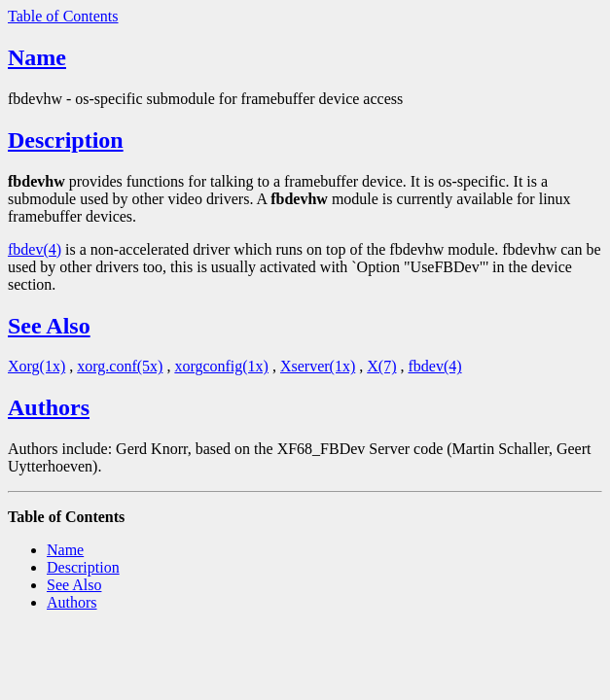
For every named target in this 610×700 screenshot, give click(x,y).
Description (66, 140)
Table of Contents (63, 16)
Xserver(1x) (318, 366)
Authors (49, 407)
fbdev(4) (35, 249)
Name (37, 57)
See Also (49, 326)
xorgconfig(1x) (221, 366)
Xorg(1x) (36, 366)
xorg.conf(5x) (120, 366)
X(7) (381, 366)
